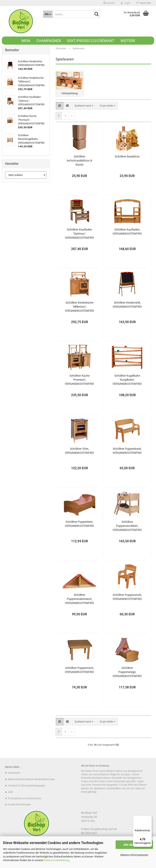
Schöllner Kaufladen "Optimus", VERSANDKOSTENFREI (79, 234)
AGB (10, 793)
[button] (60, 106)
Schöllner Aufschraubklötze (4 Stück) (79, 161)
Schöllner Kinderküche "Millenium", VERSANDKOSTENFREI (79, 307)
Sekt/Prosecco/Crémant (91, 41)
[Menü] (149, 818)
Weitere (128, 41)
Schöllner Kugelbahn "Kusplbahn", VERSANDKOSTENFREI (127, 380)
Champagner (49, 41)
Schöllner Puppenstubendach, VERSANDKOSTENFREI (79, 599)
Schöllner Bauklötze (127, 157)
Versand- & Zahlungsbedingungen (27, 786)
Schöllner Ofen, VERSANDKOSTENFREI (79, 451)
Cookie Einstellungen (19, 805)
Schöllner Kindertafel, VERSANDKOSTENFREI (127, 305)
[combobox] (84, 106)
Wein (26, 41)
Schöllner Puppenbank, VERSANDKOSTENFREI (127, 451)
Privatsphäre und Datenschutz (25, 799)
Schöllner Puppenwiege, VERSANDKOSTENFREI (127, 672)
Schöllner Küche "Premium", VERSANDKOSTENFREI (79, 380)
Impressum (14, 773)
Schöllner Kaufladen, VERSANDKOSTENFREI (127, 232)
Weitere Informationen (134, 855)
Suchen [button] (109, 3)
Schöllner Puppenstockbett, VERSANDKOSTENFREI (127, 526)
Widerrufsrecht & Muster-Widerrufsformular (31, 780)
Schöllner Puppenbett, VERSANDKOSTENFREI (79, 524)
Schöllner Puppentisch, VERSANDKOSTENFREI (79, 670)
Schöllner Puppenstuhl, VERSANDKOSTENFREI (127, 597)
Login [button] (125, 3)
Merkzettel (144, 3)
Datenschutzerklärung (57, 860)
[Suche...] (48, 14)
